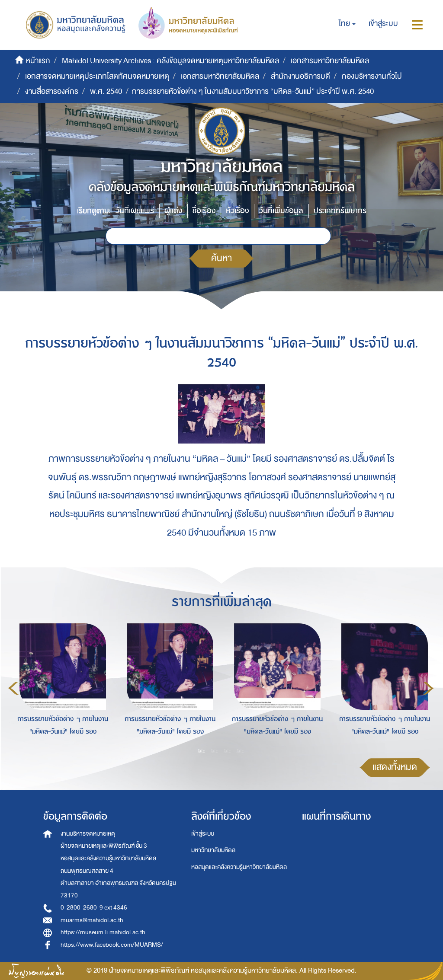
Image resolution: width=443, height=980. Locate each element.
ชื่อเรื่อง (204, 211)
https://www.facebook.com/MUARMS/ (112, 945)
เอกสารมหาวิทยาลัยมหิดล (330, 61)
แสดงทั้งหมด (395, 767)
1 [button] (202, 751)
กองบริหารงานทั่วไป (372, 76)
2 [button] (215, 751)
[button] (347, 24)
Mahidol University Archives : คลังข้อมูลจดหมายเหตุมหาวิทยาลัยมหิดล (170, 61)
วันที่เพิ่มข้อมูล (281, 211)
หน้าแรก (38, 61)
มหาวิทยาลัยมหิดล (213, 850)
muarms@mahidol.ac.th (92, 920)
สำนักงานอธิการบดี (300, 76)
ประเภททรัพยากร (340, 211)
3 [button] (228, 751)
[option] (61, 687)
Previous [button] (13, 688)
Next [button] (428, 688)
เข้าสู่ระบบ (203, 834)
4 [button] (241, 751)
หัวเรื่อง (237, 211)
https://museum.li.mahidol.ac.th (103, 932)
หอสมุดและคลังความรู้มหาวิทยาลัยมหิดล (239, 867)
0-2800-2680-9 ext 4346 (94, 908)
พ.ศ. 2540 (106, 91)
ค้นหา (221, 258)
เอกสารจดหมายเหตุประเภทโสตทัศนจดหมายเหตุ (97, 76)
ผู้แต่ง (173, 211)
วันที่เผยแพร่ (135, 211)
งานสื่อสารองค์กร (52, 91)
